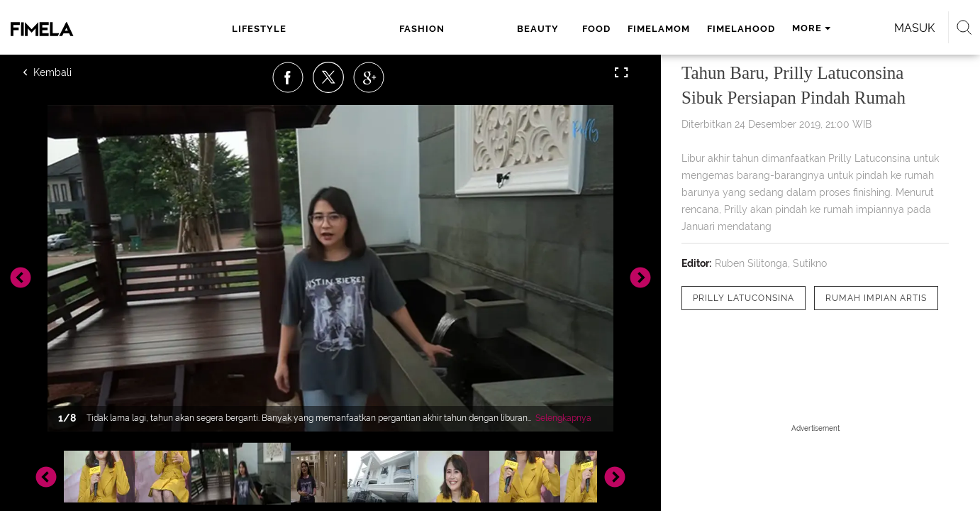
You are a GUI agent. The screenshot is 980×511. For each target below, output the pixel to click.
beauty (395, 29)
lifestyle (267, 29)
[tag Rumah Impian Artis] (876, 298)
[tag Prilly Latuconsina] (744, 298)
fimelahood (591, 29)
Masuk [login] (816, 28)
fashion (334, 29)
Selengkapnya (563, 418)
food (447, 29)
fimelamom (509, 29)
